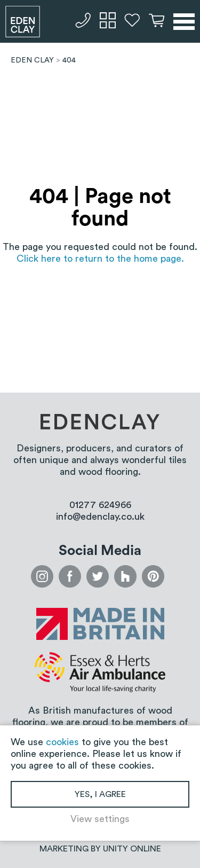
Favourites (132, 20)
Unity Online (132, 849)
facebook (70, 576)
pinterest (153, 576)
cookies (62, 742)
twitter (98, 576)
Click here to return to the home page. (100, 259)
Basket (157, 20)
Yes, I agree (100, 794)
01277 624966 (83, 20)
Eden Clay (23, 21)
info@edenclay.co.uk (100, 517)
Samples (108, 20)
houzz (125, 576)
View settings (100, 819)
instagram (42, 576)
